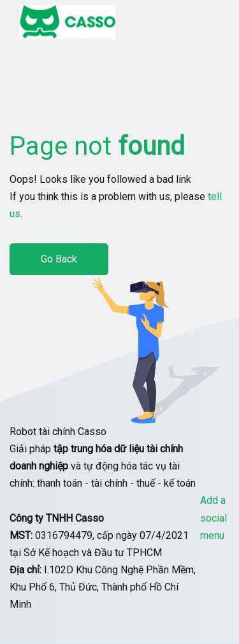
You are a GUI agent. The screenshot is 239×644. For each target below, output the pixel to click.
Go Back (59, 259)
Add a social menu (214, 518)
